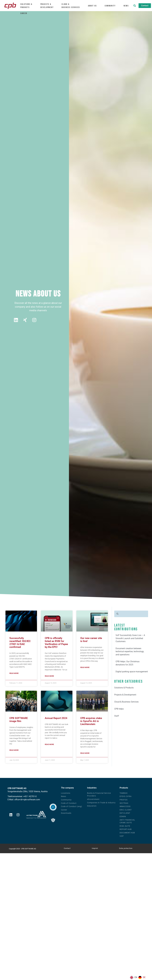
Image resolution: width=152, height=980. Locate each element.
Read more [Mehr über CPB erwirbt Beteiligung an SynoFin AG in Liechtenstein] (85, 753)
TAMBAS (124, 793)
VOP (122, 836)
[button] (135, 6)
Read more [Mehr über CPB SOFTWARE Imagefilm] (14, 750)
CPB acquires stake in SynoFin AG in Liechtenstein (91, 721)
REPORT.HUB (126, 829)
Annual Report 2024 (56, 718)
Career (25, 13)
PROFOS (124, 800)
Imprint (95, 848)
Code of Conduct (69, 803)
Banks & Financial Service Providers (99, 795)
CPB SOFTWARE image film (19, 720)
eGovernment (93, 799)
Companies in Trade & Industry (101, 803)
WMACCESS (125, 807)
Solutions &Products (27, 6)
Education (92, 806)
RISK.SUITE (125, 826)
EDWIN (123, 817)
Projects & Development (48, 6)
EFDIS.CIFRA (126, 797)
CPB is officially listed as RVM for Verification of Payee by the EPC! (56, 643)
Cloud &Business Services (72, 6)
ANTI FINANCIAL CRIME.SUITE (127, 821)
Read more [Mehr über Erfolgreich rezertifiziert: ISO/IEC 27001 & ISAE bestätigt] (14, 674)
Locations (66, 793)
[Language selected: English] (138, 978)
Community (112, 6)
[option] (142, 978)
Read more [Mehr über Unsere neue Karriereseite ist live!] (85, 667)
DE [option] (144, 977)
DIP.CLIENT (125, 813)
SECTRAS (124, 803)
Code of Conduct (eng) (71, 807)
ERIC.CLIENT (126, 810)
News (126, 6)
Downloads (66, 813)
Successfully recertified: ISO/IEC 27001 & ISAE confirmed (20, 643)
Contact (67, 848)
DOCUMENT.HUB (127, 833)
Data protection (126, 848)
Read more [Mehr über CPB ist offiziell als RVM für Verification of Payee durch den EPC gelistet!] (49, 676)
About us (94, 6)
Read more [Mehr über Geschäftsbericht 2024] (49, 745)
